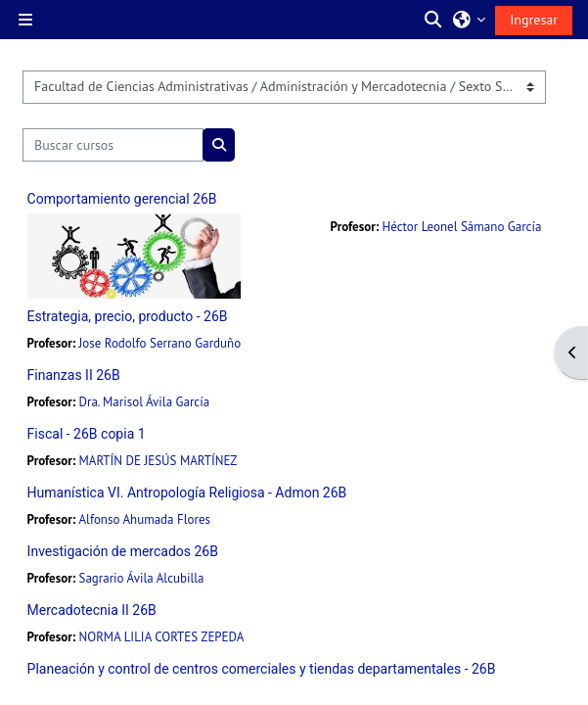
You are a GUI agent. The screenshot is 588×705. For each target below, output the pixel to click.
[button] (434, 20)
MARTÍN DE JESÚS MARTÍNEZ (158, 461)
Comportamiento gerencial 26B (122, 199)
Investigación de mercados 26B (123, 551)
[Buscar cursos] (113, 145)
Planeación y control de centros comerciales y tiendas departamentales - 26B (262, 669)
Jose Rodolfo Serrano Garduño (160, 343)
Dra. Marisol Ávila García (145, 402)
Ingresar (534, 20)
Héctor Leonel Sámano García (462, 227)
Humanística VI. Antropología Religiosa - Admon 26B (187, 493)
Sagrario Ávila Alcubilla (142, 578)
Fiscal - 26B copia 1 (87, 434)
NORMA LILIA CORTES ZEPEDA (162, 637)
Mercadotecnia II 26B (92, 610)
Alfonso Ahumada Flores (145, 519)
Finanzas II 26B (74, 375)
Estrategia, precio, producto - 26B (128, 316)
